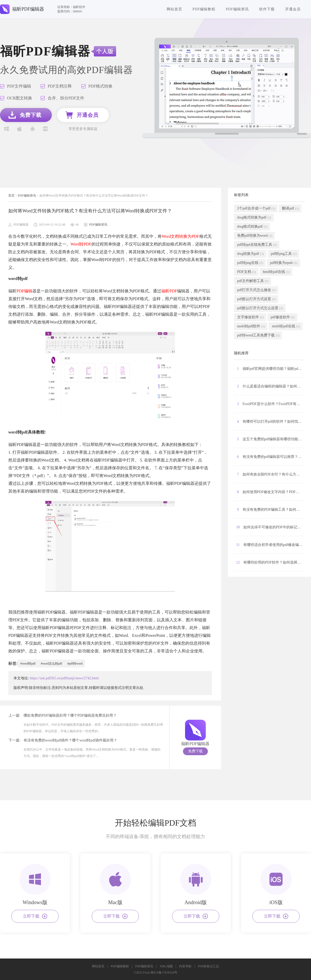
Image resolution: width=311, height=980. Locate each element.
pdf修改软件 (283, 317)
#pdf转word (75, 664)
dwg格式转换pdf (252, 227)
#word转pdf (28, 664)
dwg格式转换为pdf (254, 218)
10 (271, 527)
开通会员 (293, 9)
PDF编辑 (24, 291)
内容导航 (185, 966)
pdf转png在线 (250, 263)
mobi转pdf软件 (251, 326)
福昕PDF (169, 291)
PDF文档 (246, 272)
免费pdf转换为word (255, 236)
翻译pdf (290, 208)
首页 (11, 196)
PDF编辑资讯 (237, 9)
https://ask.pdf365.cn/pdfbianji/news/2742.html (64, 678)
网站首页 (174, 9)
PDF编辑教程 (204, 9)
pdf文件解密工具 (253, 281)
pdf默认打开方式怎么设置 (260, 308)
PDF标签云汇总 (208, 966)
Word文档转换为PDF (181, 236)
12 (271, 563)
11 (271, 545)
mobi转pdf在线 (286, 326)
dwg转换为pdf (250, 254)
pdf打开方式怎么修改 (256, 290)
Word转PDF (81, 244)
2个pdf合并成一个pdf (256, 208)
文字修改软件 (250, 317)
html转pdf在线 (276, 272)
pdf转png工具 (284, 254)
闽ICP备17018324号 (164, 972)
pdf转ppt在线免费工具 (257, 245)
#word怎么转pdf (51, 664)
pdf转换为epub (284, 263)
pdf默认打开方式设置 (256, 299)
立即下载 (35, 916)
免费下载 (195, 751)
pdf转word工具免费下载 (258, 335)
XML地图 (166, 966)
